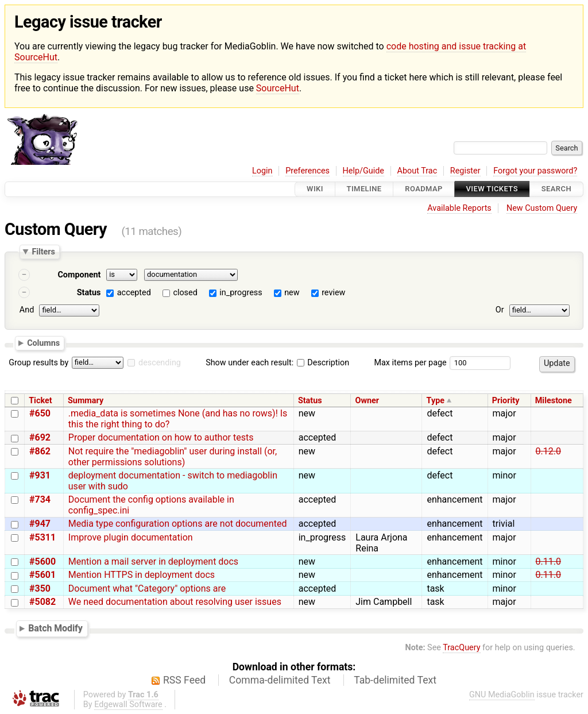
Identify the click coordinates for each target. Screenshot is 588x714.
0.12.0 (548, 451)
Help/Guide (363, 171)
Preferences (307, 171)
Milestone (554, 401)
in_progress (241, 293)
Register (465, 171)
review (333, 293)
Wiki (315, 189)
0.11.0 (548, 561)
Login (262, 171)
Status (89, 293)
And (27, 310)
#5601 (42, 575)
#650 (40, 413)
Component (79, 275)
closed (185, 293)
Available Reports (459, 208)
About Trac (417, 171)
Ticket (40, 401)
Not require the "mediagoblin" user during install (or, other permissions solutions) (173, 457)
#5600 (42, 561)
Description (323, 363)
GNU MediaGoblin (502, 695)
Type (436, 401)
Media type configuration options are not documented (178, 524)
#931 (40, 475)
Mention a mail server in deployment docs (153, 561)
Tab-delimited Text (395, 680)
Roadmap (424, 189)
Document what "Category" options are (147, 588)
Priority (506, 401)
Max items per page (410, 363)
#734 (40, 499)
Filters (43, 252)
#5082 (42, 602)
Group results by (38, 363)
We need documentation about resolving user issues (175, 602)
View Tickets (492, 189)
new (292, 293)
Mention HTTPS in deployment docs (142, 575)
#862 (40, 451)
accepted (134, 293)
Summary (86, 401)
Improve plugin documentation (131, 537)
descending (160, 363)
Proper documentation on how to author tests (161, 437)
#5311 (42, 537)
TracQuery (461, 648)
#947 (40, 524)
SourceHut (278, 88)
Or (500, 310)
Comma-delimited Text (280, 680)
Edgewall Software (128, 705)
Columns (43, 343)
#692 (40, 437)
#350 (40, 588)
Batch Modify (55, 628)
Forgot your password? (535, 171)
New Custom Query (542, 208)
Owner (367, 401)
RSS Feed (184, 680)
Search (556, 189)
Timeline (364, 189)
